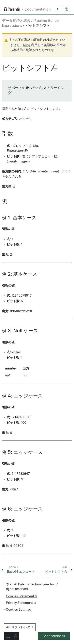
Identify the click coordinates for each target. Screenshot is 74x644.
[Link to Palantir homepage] (12, 9)
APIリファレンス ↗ (20, 627)
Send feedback (54, 636)
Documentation (38, 9)
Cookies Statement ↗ (21, 596)
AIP (25, 45)
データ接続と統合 (16, 21)
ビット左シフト (37, 26)
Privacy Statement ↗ (21, 603)
